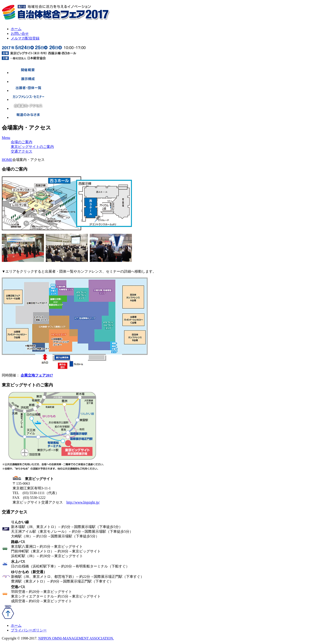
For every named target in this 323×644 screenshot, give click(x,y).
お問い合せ (20, 34)
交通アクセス (22, 151)
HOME (7, 160)
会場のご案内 (22, 142)
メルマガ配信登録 (25, 38)
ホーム (16, 29)
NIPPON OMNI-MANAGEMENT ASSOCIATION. (76, 638)
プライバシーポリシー (29, 630)
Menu (6, 138)
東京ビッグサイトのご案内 (32, 147)
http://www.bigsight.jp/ (83, 502)
